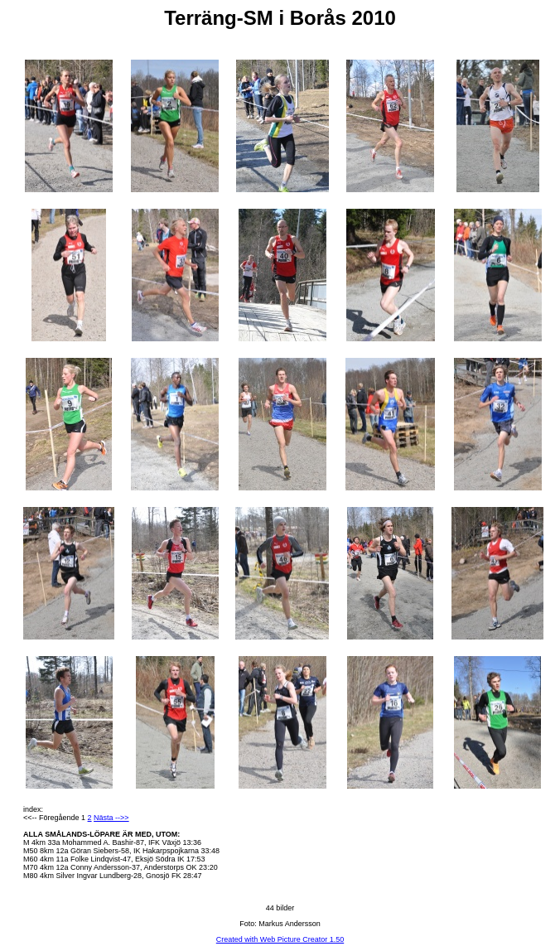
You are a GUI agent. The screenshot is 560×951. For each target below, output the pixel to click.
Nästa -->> (111, 818)
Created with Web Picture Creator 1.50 (280, 939)
